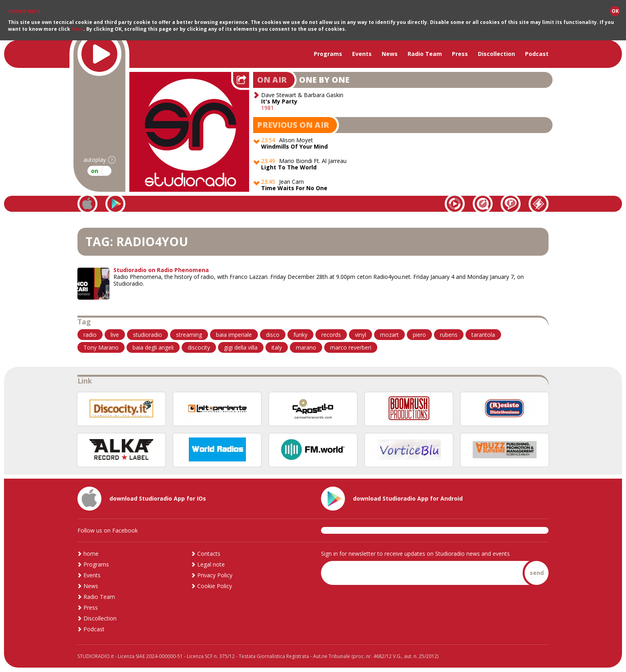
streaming (189, 335)
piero (419, 335)
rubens (449, 335)
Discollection (496, 54)
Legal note (211, 564)
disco (273, 335)
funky (300, 335)
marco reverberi (351, 347)
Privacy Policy (215, 575)
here (77, 29)
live (115, 335)
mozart (389, 335)
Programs (328, 54)
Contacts (209, 554)
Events (362, 54)
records (331, 335)
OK (615, 11)
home (91, 554)
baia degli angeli (153, 347)
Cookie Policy (215, 586)
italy (277, 347)
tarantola (483, 335)
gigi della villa (241, 347)
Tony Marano (101, 347)
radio (90, 335)
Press (460, 54)
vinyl (361, 335)
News (390, 54)
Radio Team (425, 54)
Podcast (537, 54)
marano (306, 347)
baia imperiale (234, 335)
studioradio (148, 335)
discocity (199, 347)
